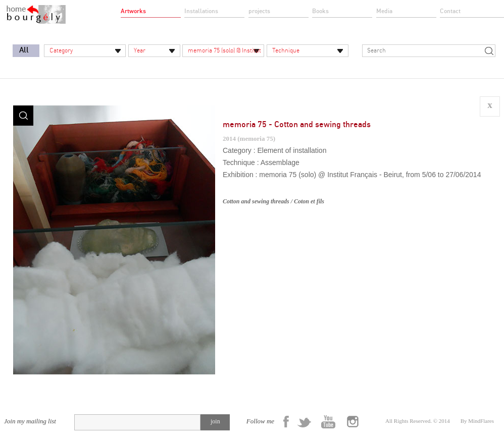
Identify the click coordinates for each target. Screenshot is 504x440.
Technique (286, 50)
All (24, 50)
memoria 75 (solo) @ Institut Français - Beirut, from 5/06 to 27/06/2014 (223, 52)
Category (61, 50)
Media (384, 11)
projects (259, 11)
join (215, 421)
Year (140, 50)
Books (320, 11)
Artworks (133, 11)
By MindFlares (477, 421)
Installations (201, 11)
